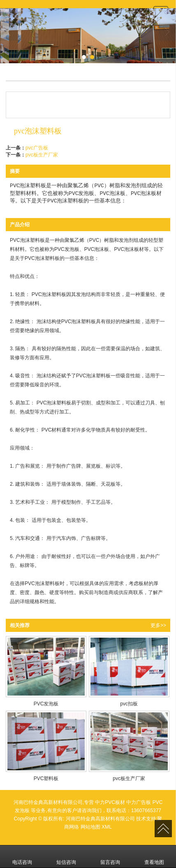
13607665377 (146, 811)
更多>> (158, 625)
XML (107, 827)
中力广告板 (139, 802)
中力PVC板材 (110, 802)
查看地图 (154, 857)
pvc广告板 (37, 148)
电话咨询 (22, 857)
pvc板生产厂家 (42, 155)
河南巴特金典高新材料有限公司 (100, 819)
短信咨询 (66, 857)
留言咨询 (110, 857)
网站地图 (90, 827)
